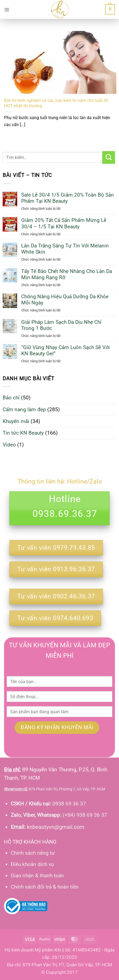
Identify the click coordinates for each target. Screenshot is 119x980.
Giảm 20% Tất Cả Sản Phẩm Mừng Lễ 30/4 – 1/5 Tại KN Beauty (64, 223)
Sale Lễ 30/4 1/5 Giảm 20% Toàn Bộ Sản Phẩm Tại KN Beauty (68, 198)
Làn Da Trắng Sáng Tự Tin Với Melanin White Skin (65, 249)
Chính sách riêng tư (33, 853)
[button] (7, 9)
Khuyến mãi (16, 421)
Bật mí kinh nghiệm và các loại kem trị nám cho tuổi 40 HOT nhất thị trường (56, 103)
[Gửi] (109, 157)
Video (9, 445)
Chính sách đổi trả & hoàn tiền (45, 887)
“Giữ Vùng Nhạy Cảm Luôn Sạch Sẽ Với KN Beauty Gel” (66, 350)
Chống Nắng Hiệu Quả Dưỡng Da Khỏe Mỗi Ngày (65, 300)
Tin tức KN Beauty (23, 433)
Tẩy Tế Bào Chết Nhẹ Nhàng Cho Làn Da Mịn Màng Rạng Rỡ (67, 274)
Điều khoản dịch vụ (32, 864)
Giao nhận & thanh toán (37, 876)
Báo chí (11, 398)
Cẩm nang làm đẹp (24, 409)
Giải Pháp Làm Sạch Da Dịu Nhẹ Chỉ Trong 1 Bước (61, 325)
